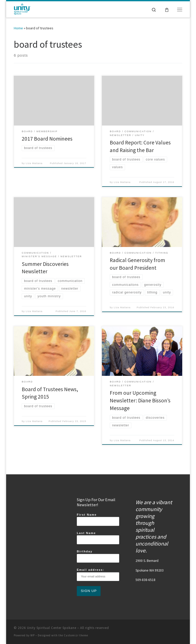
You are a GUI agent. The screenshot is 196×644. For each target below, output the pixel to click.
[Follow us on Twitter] (170, 629)
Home (18, 28)
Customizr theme (76, 635)
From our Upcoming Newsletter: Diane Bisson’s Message (140, 400)
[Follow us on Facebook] (153, 629)
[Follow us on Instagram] (165, 629)
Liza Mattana (34, 163)
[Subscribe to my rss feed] (159, 629)
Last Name (98, 538)
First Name (98, 519)
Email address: (98, 575)
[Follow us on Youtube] (176, 629)
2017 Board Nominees (47, 139)
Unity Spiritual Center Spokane (52, 628)
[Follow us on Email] (181, 629)
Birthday (98, 556)
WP (33, 635)
